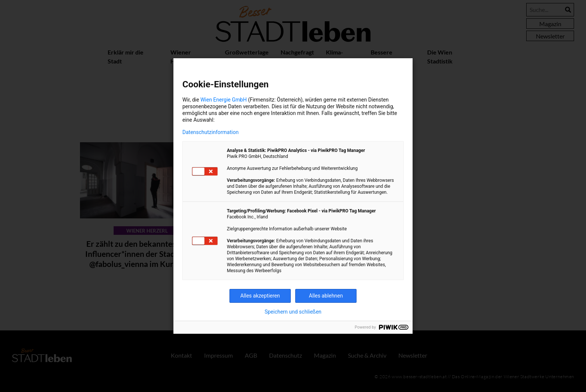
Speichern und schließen (293, 312)
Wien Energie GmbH (223, 100)
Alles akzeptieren (260, 296)
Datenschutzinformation (210, 132)
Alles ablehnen (326, 296)
